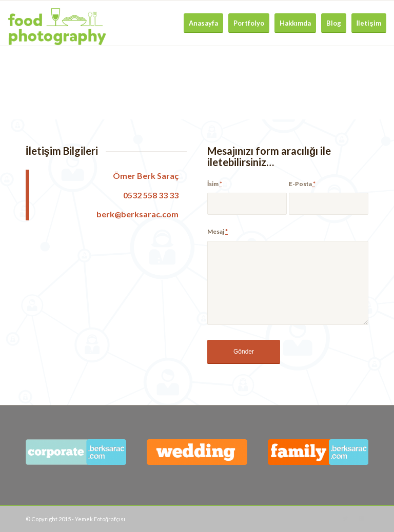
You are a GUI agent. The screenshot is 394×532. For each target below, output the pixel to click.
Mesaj (218, 231)
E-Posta (302, 184)
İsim (215, 184)
